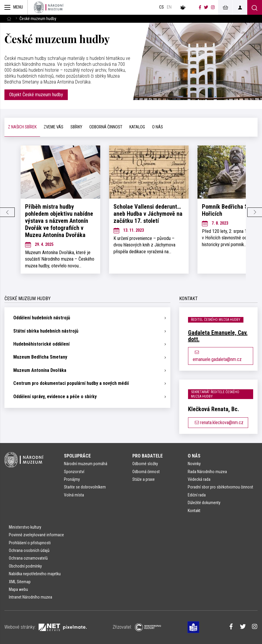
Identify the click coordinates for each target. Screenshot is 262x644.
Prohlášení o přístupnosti (30, 543)
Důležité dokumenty (204, 503)
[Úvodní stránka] (49, 7)
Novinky (194, 464)
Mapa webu (18, 589)
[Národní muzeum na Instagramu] (213, 7)
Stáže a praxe (144, 479)
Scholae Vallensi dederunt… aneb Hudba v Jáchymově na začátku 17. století (148, 214)
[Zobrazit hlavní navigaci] (14, 7)
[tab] (22, 127)
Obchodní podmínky (25, 566)
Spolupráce (77, 456)
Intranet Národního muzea (31, 597)
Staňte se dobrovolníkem (85, 487)
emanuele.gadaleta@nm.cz (217, 356)
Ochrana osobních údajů (29, 550)
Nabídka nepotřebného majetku (35, 574)
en (169, 7)
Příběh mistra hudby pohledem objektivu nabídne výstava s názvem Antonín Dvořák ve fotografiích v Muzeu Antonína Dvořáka (59, 221)
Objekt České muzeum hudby (36, 95)
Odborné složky (145, 464)
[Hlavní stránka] (9, 19)
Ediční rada (197, 495)
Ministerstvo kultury (25, 527)
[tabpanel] (131, 212)
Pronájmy (72, 479)
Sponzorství (74, 472)
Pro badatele (148, 456)
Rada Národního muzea (207, 472)
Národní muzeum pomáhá (86, 464)
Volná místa (74, 495)
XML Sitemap (20, 582)
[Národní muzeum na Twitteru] (206, 7)
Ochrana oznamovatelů (28, 558)
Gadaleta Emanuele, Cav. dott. (218, 336)
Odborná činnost (146, 472)
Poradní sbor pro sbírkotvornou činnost (220, 487)
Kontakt (194, 511)
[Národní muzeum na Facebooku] (200, 7)
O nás (194, 456)
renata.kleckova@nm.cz (218, 422)
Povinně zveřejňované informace (36, 535)
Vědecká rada (199, 479)
